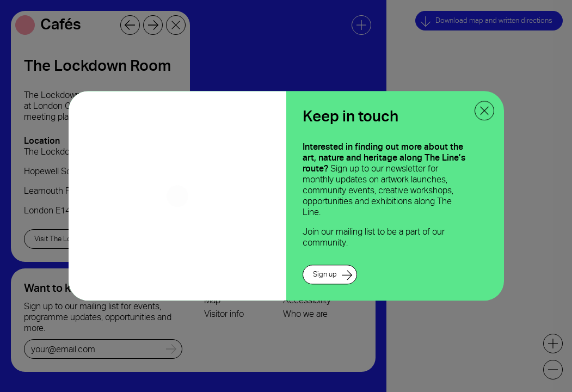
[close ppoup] (484, 111)
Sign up (325, 275)
